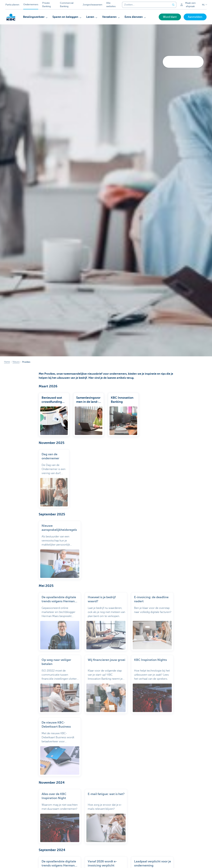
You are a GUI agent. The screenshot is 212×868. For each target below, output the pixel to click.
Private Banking (47, 5)
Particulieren (12, 5)
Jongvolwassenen (92, 5)
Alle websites (111, 5)
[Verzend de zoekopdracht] (173, 5)
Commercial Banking (67, 5)
